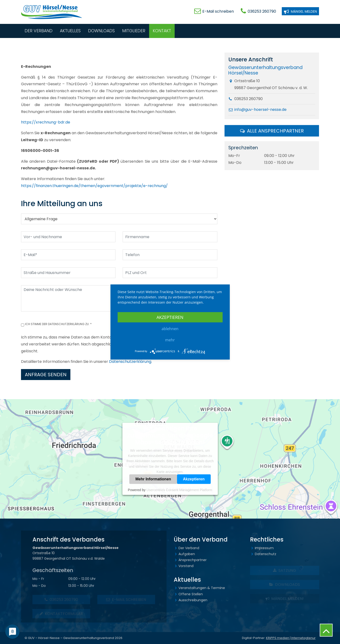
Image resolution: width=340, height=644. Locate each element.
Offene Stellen (191, 594)
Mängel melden (300, 11)
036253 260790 (262, 11)
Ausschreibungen (193, 600)
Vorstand (186, 566)
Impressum (264, 548)
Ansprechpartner (193, 560)
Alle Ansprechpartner (272, 132)
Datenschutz (266, 554)
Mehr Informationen (153, 479)
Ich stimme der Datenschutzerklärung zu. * (58, 324)
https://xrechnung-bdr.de (46, 122)
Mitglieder (134, 31)
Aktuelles (70, 31)
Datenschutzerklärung (130, 362)
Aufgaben (187, 554)
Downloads (101, 31)
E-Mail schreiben (218, 11)
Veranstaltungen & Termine (202, 588)
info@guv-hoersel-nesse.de (260, 110)
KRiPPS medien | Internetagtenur (291, 638)
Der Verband (39, 31)
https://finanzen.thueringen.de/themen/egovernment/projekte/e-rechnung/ (94, 186)
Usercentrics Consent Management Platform (179, 490)
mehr (170, 340)
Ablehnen (170, 329)
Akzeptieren (194, 479)
